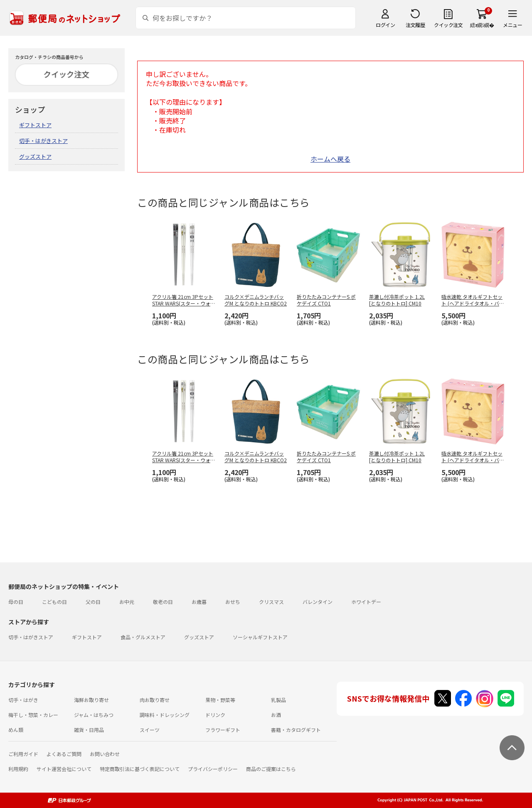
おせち (233, 602)
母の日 (16, 602)
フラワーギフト (223, 730)
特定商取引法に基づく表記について (140, 769)
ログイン (385, 25)
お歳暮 (199, 602)
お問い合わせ (105, 754)
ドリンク (215, 715)
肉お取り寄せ (155, 700)
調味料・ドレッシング (165, 715)
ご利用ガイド (23, 754)
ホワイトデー (366, 602)
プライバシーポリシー (213, 769)
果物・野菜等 (220, 700)
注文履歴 (415, 25)
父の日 (93, 602)
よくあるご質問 (64, 754)
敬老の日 (163, 602)
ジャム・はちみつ (94, 715)
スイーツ (150, 730)
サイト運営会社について (64, 769)
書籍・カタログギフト (296, 730)
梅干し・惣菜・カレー (33, 715)
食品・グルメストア (143, 637)
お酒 (276, 715)
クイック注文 (448, 25)
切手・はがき (23, 700)
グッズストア (35, 156)
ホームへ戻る (330, 159)
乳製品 (278, 700)
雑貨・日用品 (89, 730)
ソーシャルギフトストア (260, 637)
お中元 (127, 602)
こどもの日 (54, 602)
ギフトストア (35, 125)
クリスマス (271, 602)
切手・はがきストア (43, 141)
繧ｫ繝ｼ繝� (482, 25)
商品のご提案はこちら (271, 769)
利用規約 (18, 769)
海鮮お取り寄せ (91, 700)
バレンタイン (318, 602)
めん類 (16, 730)
